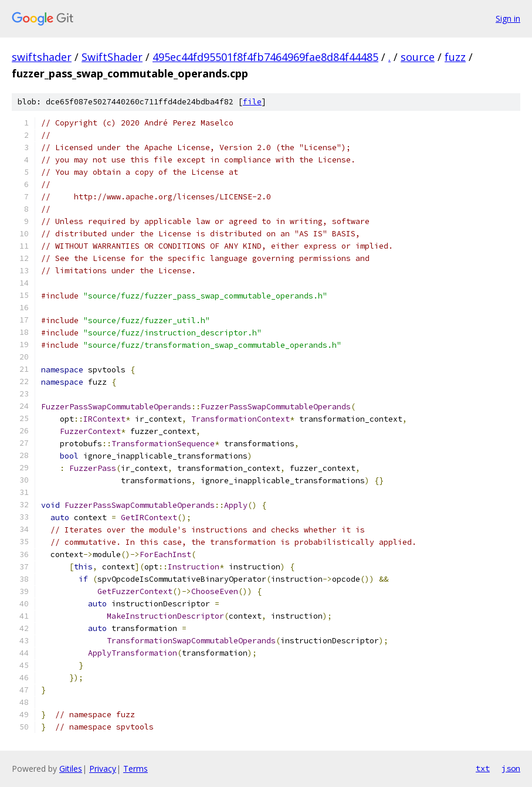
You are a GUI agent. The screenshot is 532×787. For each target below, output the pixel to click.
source (418, 57)
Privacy (103, 769)
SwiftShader (112, 57)
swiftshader (42, 57)
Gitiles (71, 769)
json (511, 768)
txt (483, 768)
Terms (135, 769)
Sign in (508, 18)
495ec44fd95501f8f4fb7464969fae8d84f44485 (265, 57)
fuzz (455, 57)
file (252, 102)
